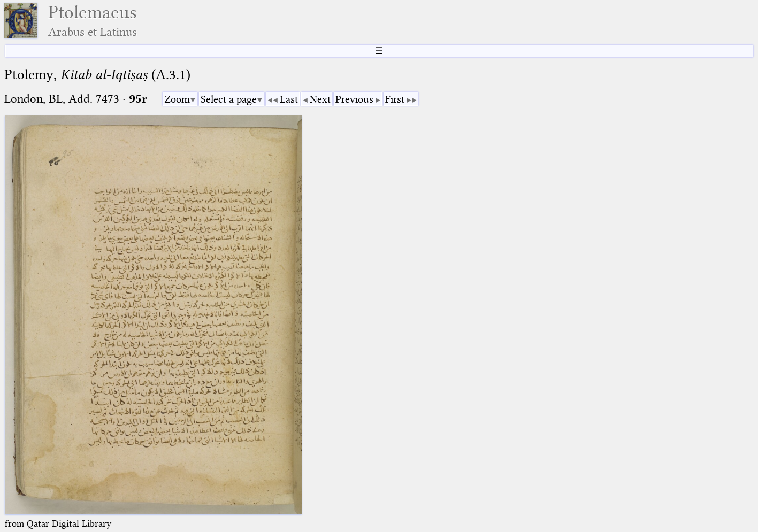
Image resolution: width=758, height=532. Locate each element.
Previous (354, 99)
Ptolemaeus (93, 21)
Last (289, 99)
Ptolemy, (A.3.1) (97, 75)
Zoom (177, 99)
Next (320, 99)
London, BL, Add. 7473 (62, 99)
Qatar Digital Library (69, 523)
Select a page (229, 99)
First (395, 99)
